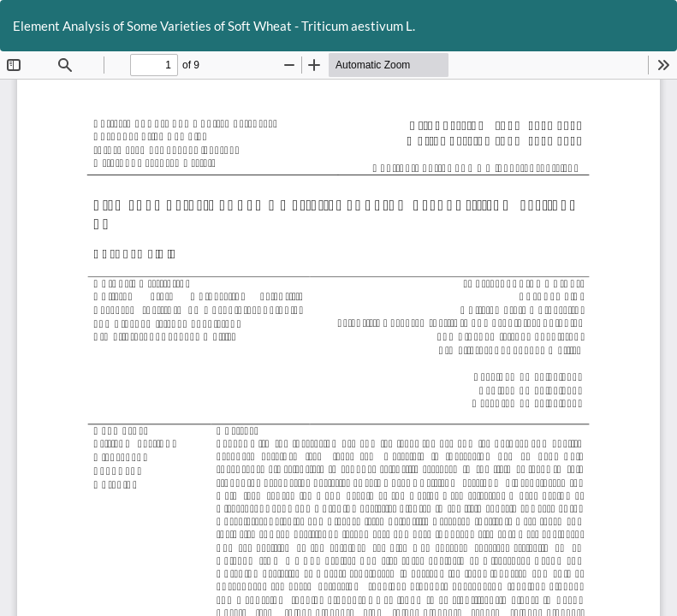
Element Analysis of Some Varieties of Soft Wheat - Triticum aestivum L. (214, 26)
